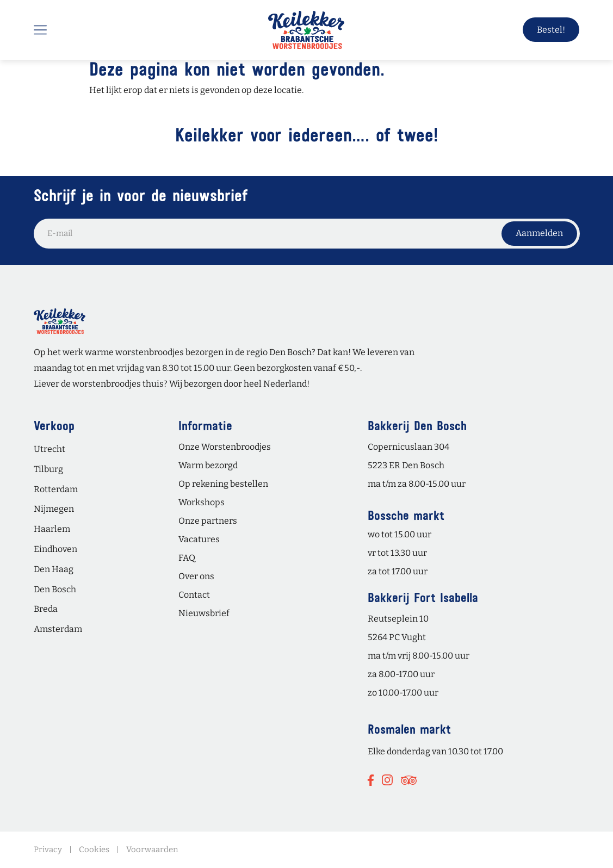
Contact (194, 595)
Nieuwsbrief (204, 613)
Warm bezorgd (208, 465)
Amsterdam (58, 629)
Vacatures (199, 539)
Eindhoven (55, 549)
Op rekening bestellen (223, 484)
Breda (46, 609)
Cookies (94, 850)
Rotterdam (56, 489)
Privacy (48, 850)
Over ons (196, 576)
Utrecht (49, 449)
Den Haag (54, 569)
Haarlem (52, 529)
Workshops (202, 502)
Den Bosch (55, 589)
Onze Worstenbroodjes (225, 447)
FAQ (187, 558)
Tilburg (48, 469)
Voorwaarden (152, 850)
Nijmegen (54, 509)
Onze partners (208, 521)
